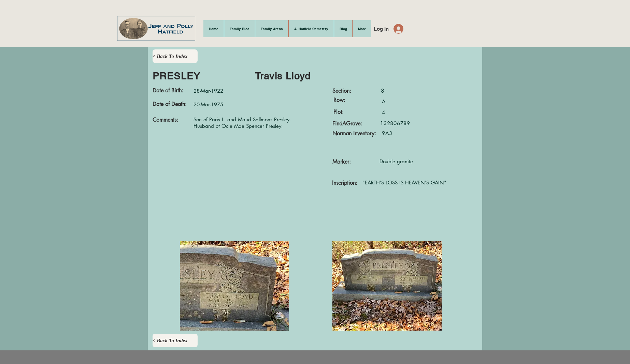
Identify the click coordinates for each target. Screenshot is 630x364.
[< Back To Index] (175, 56)
